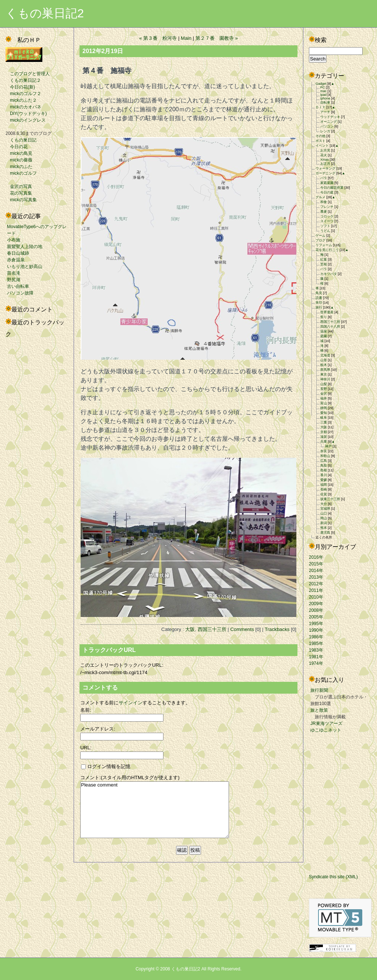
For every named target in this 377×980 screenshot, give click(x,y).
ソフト (325, 226)
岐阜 (324, 418)
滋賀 (324, 437)
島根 (324, 470)
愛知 (324, 413)
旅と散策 (319, 710)
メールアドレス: (98, 729)
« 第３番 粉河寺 (158, 38)
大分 (324, 504)
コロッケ (327, 216)
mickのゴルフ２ (23, 94)
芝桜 (324, 264)
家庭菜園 (327, 183)
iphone (325, 98)
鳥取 (324, 465)
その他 (320, 136)
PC (323, 87)
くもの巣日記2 (45, 13)
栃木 (324, 365)
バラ (324, 178)
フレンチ (327, 207)
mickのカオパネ (23, 107)
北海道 (325, 355)
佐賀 (324, 494)
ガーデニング (325, 173)
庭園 (324, 336)
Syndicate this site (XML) (333, 877)
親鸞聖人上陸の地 (25, 247)
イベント (322, 146)
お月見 (325, 150)
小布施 (14, 240)
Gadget (321, 84)
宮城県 (325, 509)
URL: (86, 748)
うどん (325, 231)
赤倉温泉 (16, 260)
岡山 (324, 518)
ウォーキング (325, 168)
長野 (324, 389)
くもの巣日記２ (23, 80)
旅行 (319, 307)
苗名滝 (14, 273)
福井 (324, 398)
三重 (324, 422)
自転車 (325, 102)
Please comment (155, 810)
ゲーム (320, 236)
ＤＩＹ (320, 107)
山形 (324, 360)
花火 (324, 155)
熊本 (324, 528)
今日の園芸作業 (332, 188)
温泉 (324, 331)
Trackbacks (277, 629)
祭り (324, 317)
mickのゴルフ (21, 173)
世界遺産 (327, 312)
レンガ (325, 131)
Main (186, 38)
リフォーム (324, 245)
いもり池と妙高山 (25, 266)
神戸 (328, 446)
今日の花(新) (20, 87)
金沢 (324, 394)
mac (323, 91)
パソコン (327, 126)
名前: (86, 710)
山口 (324, 513)
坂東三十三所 (330, 499)
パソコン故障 (20, 293)
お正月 (325, 164)
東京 (324, 374)
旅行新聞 (319, 690)
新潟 (324, 523)
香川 (324, 475)
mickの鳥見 (19, 153)
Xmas (325, 160)
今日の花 (17, 147)
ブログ (320, 240)
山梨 (324, 384)
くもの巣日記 (21, 140)
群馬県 (325, 370)
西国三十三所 (212, 629)
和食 (324, 202)
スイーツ (327, 221)
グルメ (320, 197)
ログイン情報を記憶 (106, 766)
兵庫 (324, 442)
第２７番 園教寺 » (217, 38)
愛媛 (324, 480)
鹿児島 (325, 533)
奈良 (324, 451)
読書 (319, 298)
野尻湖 (14, 280)
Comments (242, 629)
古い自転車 (18, 286)
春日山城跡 (18, 253)
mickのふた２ (21, 100)
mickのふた (19, 167)
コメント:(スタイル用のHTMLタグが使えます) (130, 777)
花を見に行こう (327, 250)
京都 (324, 432)
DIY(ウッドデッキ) (26, 114)
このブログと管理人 (28, 74)
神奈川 (325, 379)
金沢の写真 (19, 186)
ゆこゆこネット (326, 730)
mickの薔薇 (19, 160)
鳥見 (319, 293)
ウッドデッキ (330, 117)
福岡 (324, 485)
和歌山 (325, 456)
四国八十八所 (330, 327)
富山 (324, 403)
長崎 (324, 489)
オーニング (329, 122)
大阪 (190, 629)
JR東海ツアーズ (326, 723)
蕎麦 (324, 212)
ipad (323, 95)
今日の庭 (327, 192)
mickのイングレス (26, 120)
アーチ (325, 112)
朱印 (319, 303)
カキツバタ (329, 274)
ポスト (320, 141)
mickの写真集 (21, 200)
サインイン (131, 703)
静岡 (324, 408)
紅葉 (324, 259)
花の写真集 (19, 193)
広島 (324, 461)
